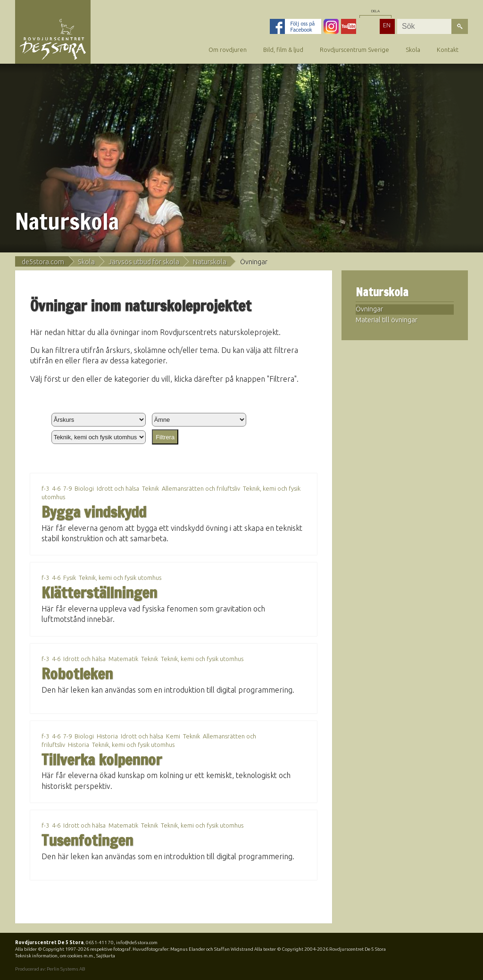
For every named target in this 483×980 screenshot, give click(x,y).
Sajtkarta (106, 956)
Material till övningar (387, 320)
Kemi (173, 736)
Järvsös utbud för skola (144, 262)
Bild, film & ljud (283, 50)
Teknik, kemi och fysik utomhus (120, 578)
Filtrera (165, 437)
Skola (413, 50)
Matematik (123, 659)
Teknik (150, 488)
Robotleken (77, 674)
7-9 (67, 488)
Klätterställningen (99, 593)
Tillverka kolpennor (102, 760)
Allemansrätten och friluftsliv (201, 488)
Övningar (369, 309)
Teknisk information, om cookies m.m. (54, 956)
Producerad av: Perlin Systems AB (50, 969)
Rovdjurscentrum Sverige (354, 50)
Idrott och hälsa (118, 488)
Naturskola (210, 262)
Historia (107, 736)
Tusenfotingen (87, 840)
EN (387, 25)
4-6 (56, 488)
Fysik (70, 578)
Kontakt (448, 50)
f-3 (45, 488)
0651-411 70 (100, 942)
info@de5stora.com (137, 942)
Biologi (84, 488)
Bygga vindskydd (94, 512)
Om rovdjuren (228, 50)
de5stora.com (43, 262)
